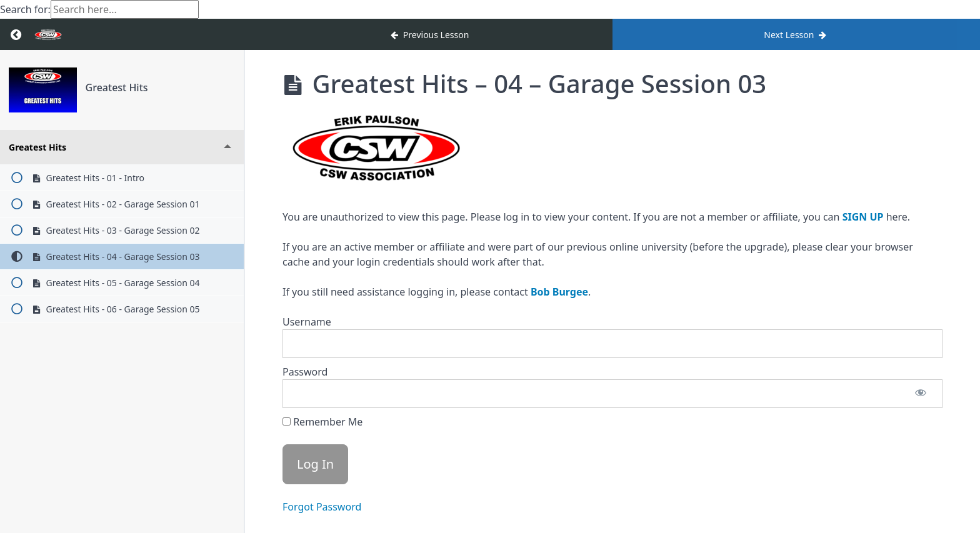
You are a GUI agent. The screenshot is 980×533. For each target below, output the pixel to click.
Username (307, 322)
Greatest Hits (117, 87)
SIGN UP (863, 217)
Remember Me (322, 422)
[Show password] (921, 394)
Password (305, 372)
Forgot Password (322, 507)
